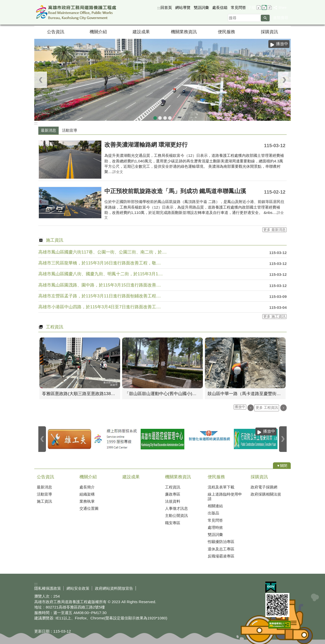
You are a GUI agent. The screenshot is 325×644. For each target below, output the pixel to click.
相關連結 (215, 506)
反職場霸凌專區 (221, 556)
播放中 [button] (282, 44)
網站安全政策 (78, 588)
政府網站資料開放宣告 (114, 588)
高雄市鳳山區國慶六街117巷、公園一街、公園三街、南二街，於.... (102, 252)
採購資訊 (269, 32)
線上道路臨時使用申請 (225, 496)
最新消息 (44, 487)
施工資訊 (44, 501)
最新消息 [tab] (48, 130)
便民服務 (226, 32)
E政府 (271, 587)
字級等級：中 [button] (264, 7)
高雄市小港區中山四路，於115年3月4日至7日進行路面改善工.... (100, 307)
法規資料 (173, 501)
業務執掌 (87, 501)
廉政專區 (173, 494)
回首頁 (166, 7)
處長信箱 (220, 7)
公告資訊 (56, 32)
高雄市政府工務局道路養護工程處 (77, 12)
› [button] (284, 80)
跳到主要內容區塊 (3, 3)
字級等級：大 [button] (270, 7)
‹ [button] (41, 80)
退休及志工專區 (221, 549)
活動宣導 (44, 494)
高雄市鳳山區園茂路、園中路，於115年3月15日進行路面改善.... (100, 285)
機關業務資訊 (184, 32)
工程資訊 (173, 487)
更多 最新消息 (274, 230)
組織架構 (87, 494)
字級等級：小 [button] (259, 7)
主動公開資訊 (176, 515)
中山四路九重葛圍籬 (155, 117)
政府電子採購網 (264, 487)
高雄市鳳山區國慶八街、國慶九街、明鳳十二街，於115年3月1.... (101, 274)
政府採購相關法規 (266, 494)
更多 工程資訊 (267, 408)
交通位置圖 (89, 508)
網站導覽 (183, 7)
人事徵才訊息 (176, 508)
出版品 (213, 513)
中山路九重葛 (165, 117)
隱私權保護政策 (48, 588)
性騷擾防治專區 (221, 542)
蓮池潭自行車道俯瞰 (160, 117)
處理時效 (215, 527)
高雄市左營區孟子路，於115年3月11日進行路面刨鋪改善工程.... (100, 296)
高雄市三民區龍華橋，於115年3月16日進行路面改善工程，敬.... (100, 263)
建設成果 (141, 32)
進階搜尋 (281, 18)
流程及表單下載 (221, 487)
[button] (265, 18)
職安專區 (173, 523)
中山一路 (170, 117)
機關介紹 (98, 32)
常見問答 (238, 7)
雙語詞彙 (201, 7)
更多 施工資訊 (274, 317)
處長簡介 (87, 487)
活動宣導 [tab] (70, 130)
